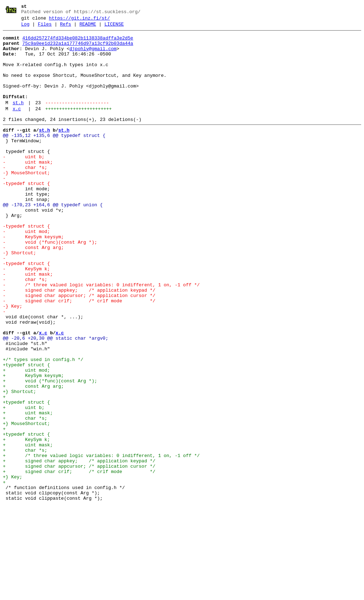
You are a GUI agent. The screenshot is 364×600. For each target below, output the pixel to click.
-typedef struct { (26, 214)
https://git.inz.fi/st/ (80, 20)
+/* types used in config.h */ (43, 426)
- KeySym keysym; (33, 278)
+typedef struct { (26, 432)
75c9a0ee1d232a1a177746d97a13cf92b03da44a (78, 49)
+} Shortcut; (20, 464)
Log (25, 27)
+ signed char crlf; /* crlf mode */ (79, 560)
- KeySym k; (26, 317)
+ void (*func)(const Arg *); (50, 451)
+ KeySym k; (26, 522)
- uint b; (24, 182)
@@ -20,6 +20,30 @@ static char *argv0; (55, 400)
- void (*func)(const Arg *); (50, 285)
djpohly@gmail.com (93, 55)
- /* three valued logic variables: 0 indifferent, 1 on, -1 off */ (101, 336)
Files (45, 27)
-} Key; (13, 362)
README (88, 27)
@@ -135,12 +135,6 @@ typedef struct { (54, 157)
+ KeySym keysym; (33, 445)
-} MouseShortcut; (26, 202)
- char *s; (25, 195)
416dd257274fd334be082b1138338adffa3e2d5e (78, 42)
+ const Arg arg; (33, 458)
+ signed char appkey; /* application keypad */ (79, 547)
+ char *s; (25, 496)
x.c (17, 127)
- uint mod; (26, 272)
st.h (18, 120)
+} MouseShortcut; (26, 503)
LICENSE (114, 27)
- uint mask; (28, 189)
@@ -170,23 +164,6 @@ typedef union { (53, 240)
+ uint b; (24, 483)
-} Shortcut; (20, 298)
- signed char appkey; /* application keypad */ (79, 343)
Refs (66, 27)
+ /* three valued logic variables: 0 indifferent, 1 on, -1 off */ (101, 541)
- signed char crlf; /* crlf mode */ (79, 355)
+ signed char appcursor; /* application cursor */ (79, 554)
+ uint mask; (28, 490)
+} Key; (13, 567)
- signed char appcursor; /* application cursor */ (79, 349)
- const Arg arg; (33, 291)
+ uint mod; (26, 439)
